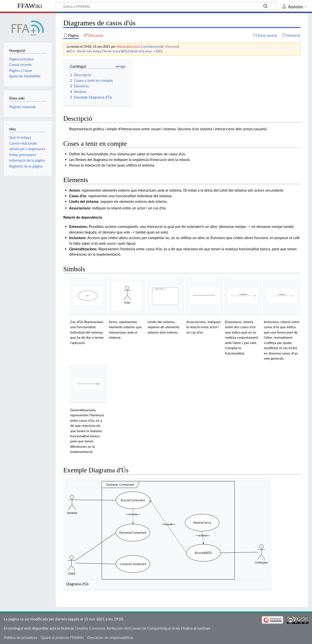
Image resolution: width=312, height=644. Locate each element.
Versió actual (112, 51)
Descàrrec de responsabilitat (110, 637)
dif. (69, 51)
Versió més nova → (142, 51)
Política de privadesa (20, 637)
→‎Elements (171, 47)
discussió (134, 47)
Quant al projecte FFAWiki (62, 637)
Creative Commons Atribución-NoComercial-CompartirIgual (123, 628)
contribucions (151, 47)
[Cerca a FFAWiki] (166, 6)
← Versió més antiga (87, 51)
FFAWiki (30, 6)
